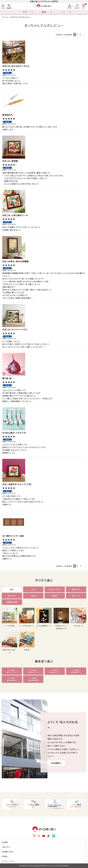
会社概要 (5, 842)
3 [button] (81, 34)
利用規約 (5, 856)
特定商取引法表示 (8, 852)
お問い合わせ (6, 847)
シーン (63, 12)
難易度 (44, 12)
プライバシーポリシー (8, 861)
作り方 (25, 12)
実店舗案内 (56, 763)
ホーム (5, 17)
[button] (84, 35)
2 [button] (78, 34)
